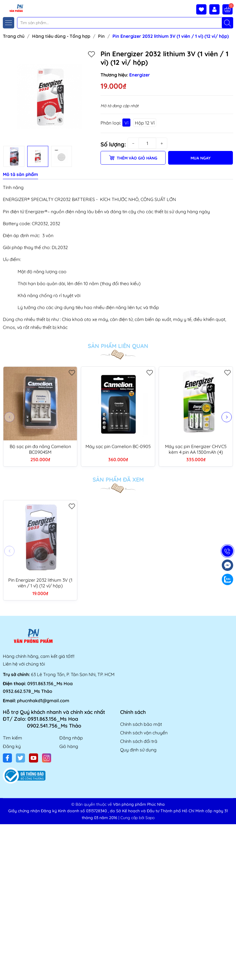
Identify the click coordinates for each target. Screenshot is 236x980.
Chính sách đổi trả (139, 741)
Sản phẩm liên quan (118, 346)
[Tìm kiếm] (227, 23)
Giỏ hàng (69, 746)
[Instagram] (47, 758)
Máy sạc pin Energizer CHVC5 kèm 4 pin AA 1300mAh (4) (196, 449)
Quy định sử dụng (138, 750)
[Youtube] (34, 758)
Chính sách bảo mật (141, 724)
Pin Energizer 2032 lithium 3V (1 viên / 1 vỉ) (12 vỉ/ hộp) (40, 583)
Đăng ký (12, 746)
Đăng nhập (71, 738)
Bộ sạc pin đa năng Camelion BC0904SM (40, 449)
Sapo (150, 818)
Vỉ (126, 123)
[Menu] (9, 23)
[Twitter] (20, 758)
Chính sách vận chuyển (144, 733)
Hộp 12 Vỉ (145, 123)
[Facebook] (7, 758)
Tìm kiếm (12, 738)
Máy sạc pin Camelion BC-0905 (118, 446)
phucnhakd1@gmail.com (43, 701)
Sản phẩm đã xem (118, 480)
